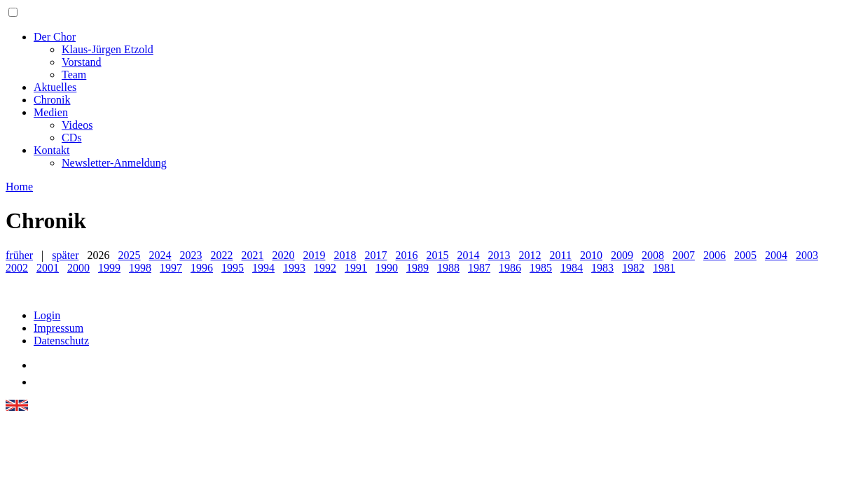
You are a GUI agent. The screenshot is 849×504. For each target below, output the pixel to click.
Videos (77, 125)
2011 (561, 255)
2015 (438, 255)
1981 (664, 268)
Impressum (58, 328)
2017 (376, 255)
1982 (633, 268)
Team (74, 75)
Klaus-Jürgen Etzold (108, 49)
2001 (48, 268)
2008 (653, 255)
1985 (541, 268)
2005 (745, 255)
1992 (325, 268)
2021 (253, 255)
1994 (263, 268)
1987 (479, 268)
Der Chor (55, 37)
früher (19, 255)
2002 (17, 268)
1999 (109, 268)
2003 (807, 255)
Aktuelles (55, 87)
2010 (591, 255)
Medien (51, 112)
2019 (315, 255)
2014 (469, 255)
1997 (171, 268)
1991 (356, 268)
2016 (407, 255)
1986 (510, 268)
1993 (294, 268)
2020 (284, 255)
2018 (345, 255)
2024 (160, 255)
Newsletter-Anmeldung (114, 163)
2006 (715, 255)
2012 (530, 255)
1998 (140, 268)
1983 (602, 268)
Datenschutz (61, 341)
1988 (448, 268)
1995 (233, 268)
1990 (387, 268)
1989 (417, 268)
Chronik (52, 100)
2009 (622, 255)
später (65, 255)
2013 (499, 255)
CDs (71, 138)
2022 (222, 255)
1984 (572, 268)
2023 (191, 255)
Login (47, 315)
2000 (78, 268)
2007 (684, 255)
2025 (130, 255)
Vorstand (82, 62)
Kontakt (52, 150)
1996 (202, 268)
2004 (776, 255)
